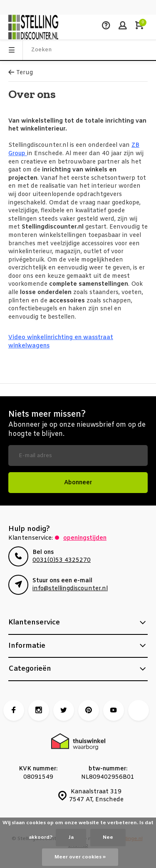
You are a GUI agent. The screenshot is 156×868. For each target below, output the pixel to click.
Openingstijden (85, 538)
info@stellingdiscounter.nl (70, 589)
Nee (108, 838)
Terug (21, 73)
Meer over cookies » (80, 857)
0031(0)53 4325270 (62, 560)
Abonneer (78, 483)
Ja (71, 838)
